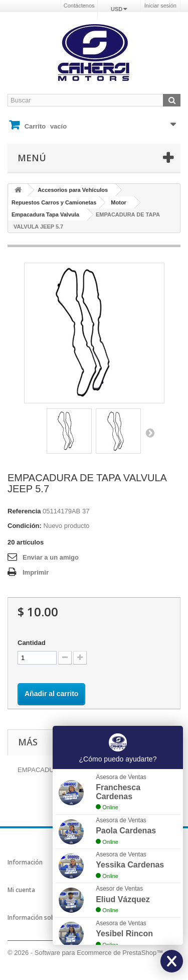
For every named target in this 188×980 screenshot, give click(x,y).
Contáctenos (79, 6)
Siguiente (150, 432)
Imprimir (36, 572)
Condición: (25, 526)
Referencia (24, 511)
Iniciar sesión (160, 6)
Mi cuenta (21, 890)
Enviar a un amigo (51, 557)
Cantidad (32, 643)
